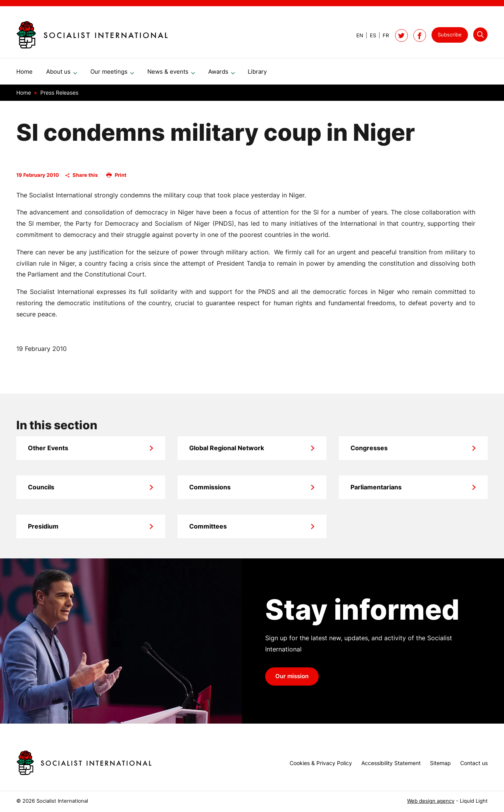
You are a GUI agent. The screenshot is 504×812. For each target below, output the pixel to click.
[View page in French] (382, 35)
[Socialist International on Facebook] (420, 35)
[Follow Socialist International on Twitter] (401, 35)
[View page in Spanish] (370, 35)
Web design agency (431, 801)
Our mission (292, 679)
